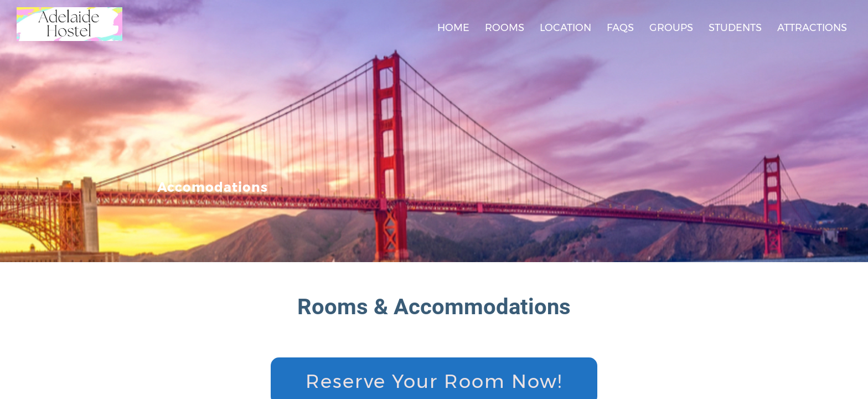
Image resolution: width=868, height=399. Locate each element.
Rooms (505, 28)
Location (565, 28)
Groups (671, 28)
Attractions (812, 28)
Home (453, 28)
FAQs (620, 28)
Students (735, 28)
